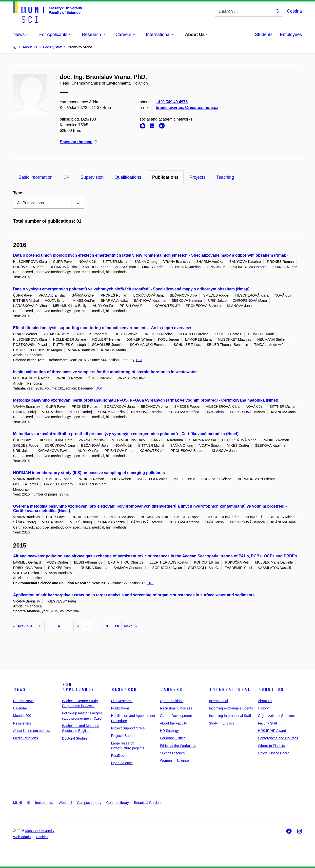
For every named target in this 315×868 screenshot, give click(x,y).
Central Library (118, 803)
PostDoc (118, 756)
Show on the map (79, 142)
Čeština (294, 11)
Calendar (20, 708)
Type (18, 193)
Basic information (36, 177)
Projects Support (124, 736)
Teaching (225, 177)
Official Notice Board (274, 753)
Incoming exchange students (231, 708)
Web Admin (22, 837)
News (20, 690)
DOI (139, 360)
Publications (165, 177)
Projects (197, 177)
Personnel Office (173, 738)
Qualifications (128, 177)
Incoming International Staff (230, 716)
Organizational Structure (277, 716)
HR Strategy (169, 731)
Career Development (176, 716)
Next (130, 626)
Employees (291, 35)
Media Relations (25, 738)
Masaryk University (40, 831)
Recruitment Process (176, 708)
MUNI (18, 803)
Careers (171, 690)
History (263, 708)
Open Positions (172, 701)
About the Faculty (173, 723)
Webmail (65, 803)
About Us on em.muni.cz (32, 731)
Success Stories (172, 753)
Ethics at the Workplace (178, 746)
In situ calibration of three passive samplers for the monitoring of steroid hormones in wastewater (105, 372)
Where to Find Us (271, 746)
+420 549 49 (172, 102)
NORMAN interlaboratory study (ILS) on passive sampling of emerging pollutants (89, 473)
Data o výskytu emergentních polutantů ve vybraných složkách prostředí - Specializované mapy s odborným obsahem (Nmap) (131, 289)
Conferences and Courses (278, 738)
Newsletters (22, 723)
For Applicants (78, 687)
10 (117, 626)
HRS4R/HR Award (272, 731)
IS (29, 803)
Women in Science (174, 761)
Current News (24, 701)
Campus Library (89, 803)
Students (264, 35)
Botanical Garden (147, 803)
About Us (271, 690)
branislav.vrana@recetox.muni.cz (187, 108)
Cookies (42, 837)
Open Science (122, 763)
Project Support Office (128, 728)
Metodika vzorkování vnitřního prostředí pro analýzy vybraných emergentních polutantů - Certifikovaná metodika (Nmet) (126, 434)
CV (67, 177)
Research (124, 690)
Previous (23, 626)
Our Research (122, 701)
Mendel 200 (22, 716)
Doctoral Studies (75, 738)
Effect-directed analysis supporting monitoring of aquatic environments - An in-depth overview (102, 328)
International (230, 690)
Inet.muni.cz (44, 803)
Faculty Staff (268, 723)
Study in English (221, 723)
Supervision (92, 177)
